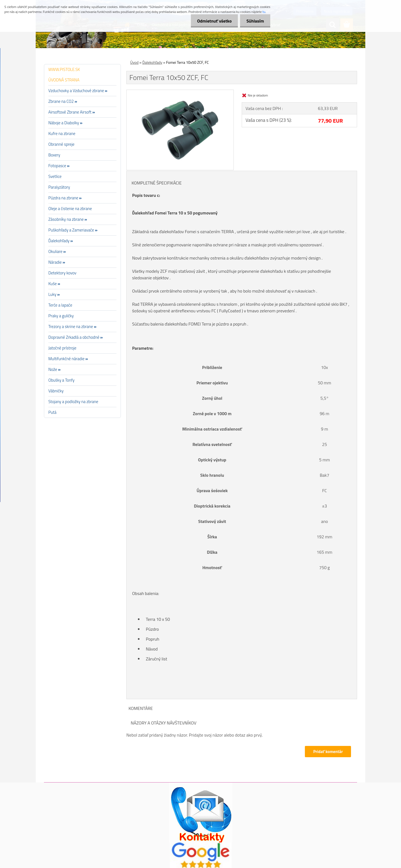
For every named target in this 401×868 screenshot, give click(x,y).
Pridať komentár (328, 752)
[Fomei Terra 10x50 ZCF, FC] (180, 92)
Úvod (134, 62)
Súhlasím (255, 21)
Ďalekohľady (152, 62)
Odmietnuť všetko (213, 21)
